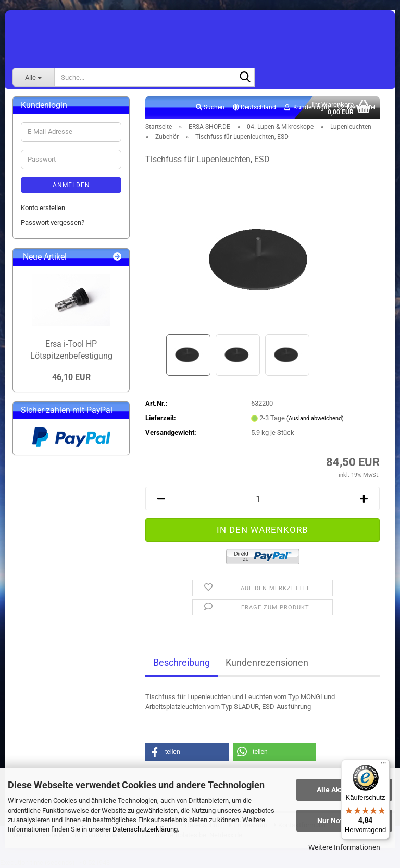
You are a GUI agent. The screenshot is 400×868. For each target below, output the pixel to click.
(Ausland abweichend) (315, 418)
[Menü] (383, 765)
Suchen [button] (210, 107)
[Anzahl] (262, 499)
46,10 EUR (71, 377)
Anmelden (71, 185)
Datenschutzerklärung (145, 829)
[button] (254, 108)
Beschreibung (182, 662)
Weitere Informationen (344, 847)
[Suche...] (33, 77)
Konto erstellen (43, 208)
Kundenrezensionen (267, 662)
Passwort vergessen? (53, 222)
